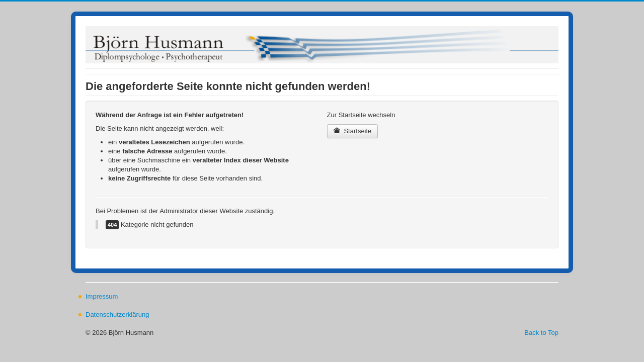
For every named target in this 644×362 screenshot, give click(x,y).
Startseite (353, 131)
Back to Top (541, 333)
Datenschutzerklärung (117, 314)
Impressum (102, 296)
